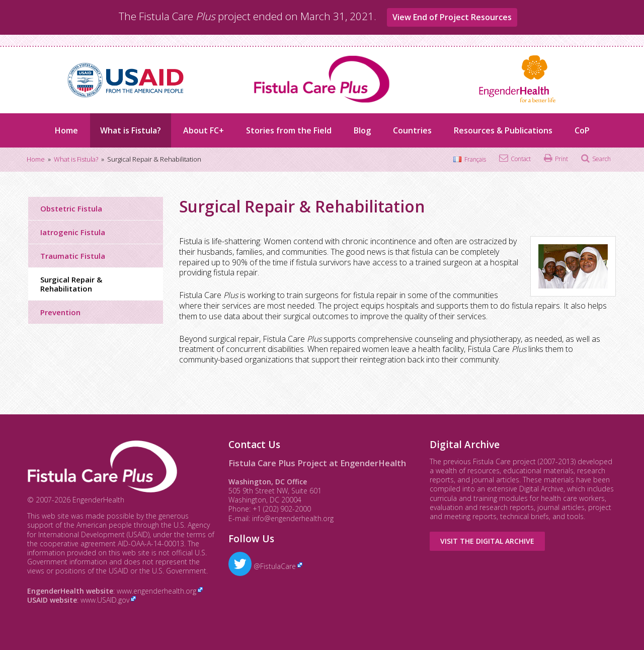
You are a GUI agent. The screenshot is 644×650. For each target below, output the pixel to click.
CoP (582, 130)
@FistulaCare (262, 566)
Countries (412, 130)
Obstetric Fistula (71, 208)
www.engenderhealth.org (156, 591)
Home (66, 130)
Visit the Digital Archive (487, 541)
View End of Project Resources (452, 17)
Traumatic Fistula (73, 256)
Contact (521, 159)
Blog (362, 130)
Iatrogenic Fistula (73, 232)
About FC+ (204, 130)
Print (561, 159)
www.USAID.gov (105, 600)
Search (601, 159)
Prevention (60, 312)
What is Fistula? (131, 130)
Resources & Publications (503, 130)
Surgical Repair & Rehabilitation (71, 284)
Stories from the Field (289, 130)
